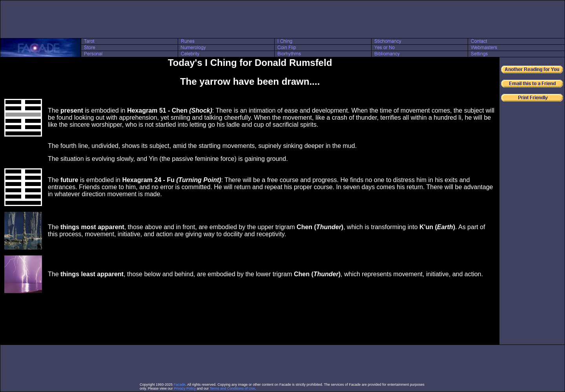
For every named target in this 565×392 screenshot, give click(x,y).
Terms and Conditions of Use (232, 388)
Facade (180, 385)
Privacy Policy (185, 388)
